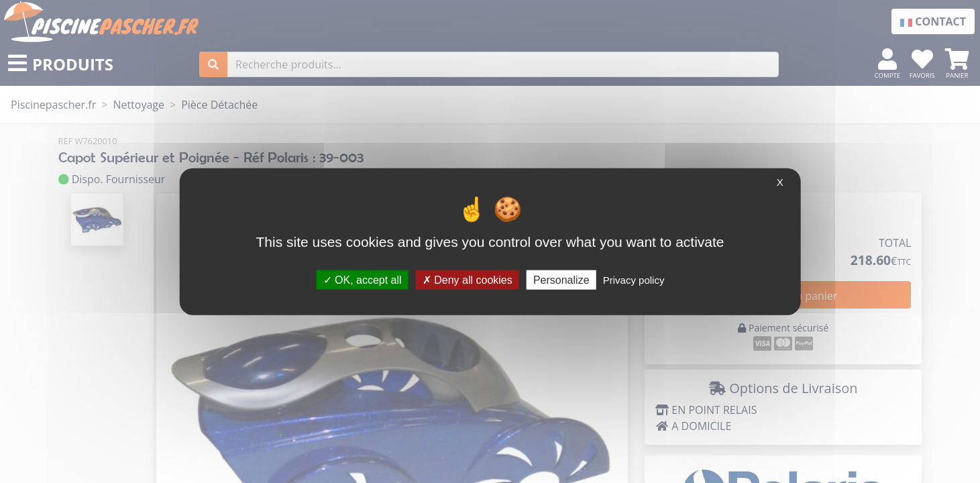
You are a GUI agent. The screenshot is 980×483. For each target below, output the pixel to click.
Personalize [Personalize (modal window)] (561, 279)
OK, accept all (363, 279)
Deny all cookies (468, 279)
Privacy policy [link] (634, 279)
